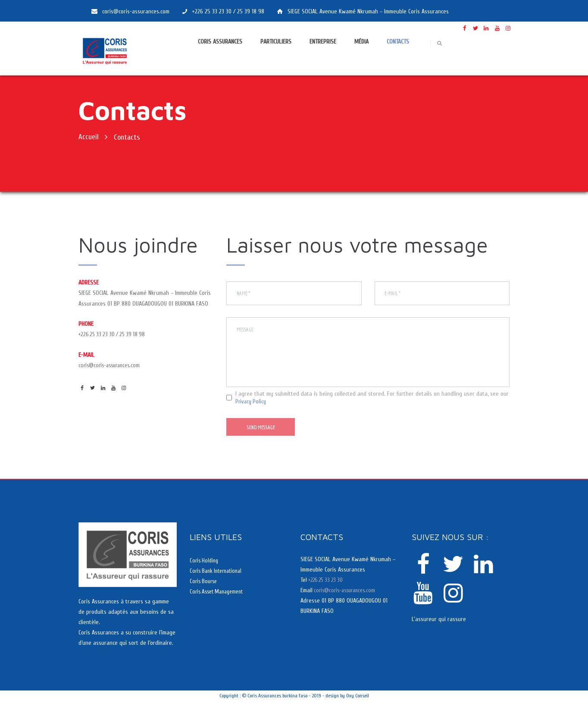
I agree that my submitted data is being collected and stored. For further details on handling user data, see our (372, 404)
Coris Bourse (205, 589)
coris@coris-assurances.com (112, 365)
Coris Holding (205, 568)
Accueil (89, 137)
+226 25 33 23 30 (328, 588)
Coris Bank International (219, 579)
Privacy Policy (252, 408)
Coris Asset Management (220, 600)
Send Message (264, 435)
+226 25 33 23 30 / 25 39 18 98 (115, 334)
